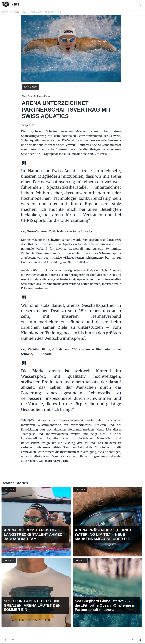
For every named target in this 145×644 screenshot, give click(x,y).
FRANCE (49, 12)
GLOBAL (15, 12)
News (5, 12)
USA (59, 12)
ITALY (25, 12)
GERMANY (36, 12)
